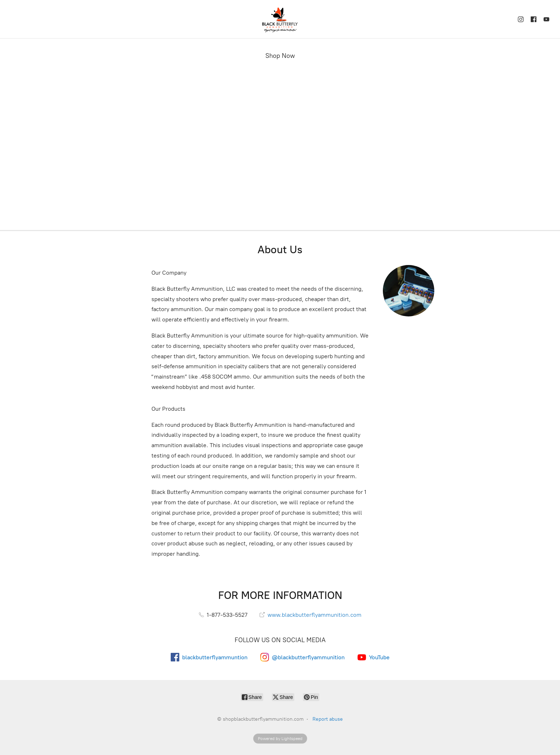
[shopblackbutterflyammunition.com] (280, 19)
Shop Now (280, 56)
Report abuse (328, 719)
